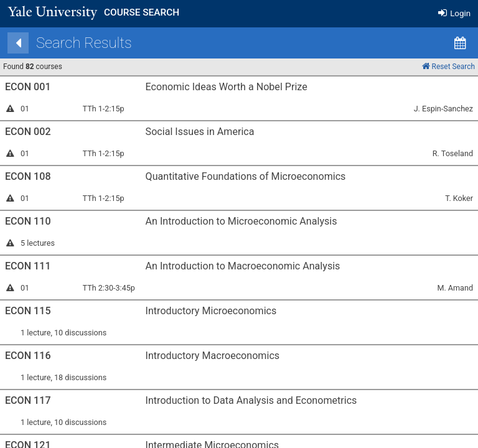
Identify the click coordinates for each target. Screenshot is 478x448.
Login (454, 13)
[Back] (94, 43)
